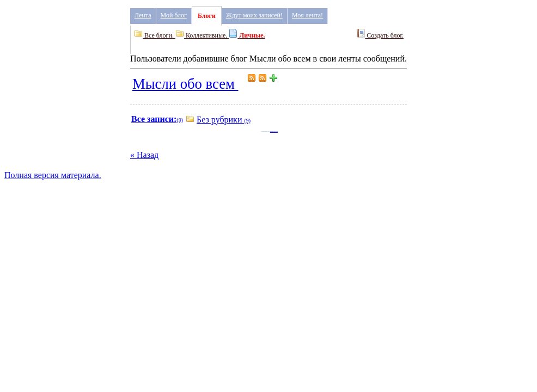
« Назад (144, 155)
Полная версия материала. (53, 175)
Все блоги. (155, 35)
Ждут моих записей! (254, 15)
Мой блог (174, 15)
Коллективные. (202, 35)
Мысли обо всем (185, 84)
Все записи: (154, 119)
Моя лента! (307, 15)
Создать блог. (380, 34)
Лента (143, 15)
